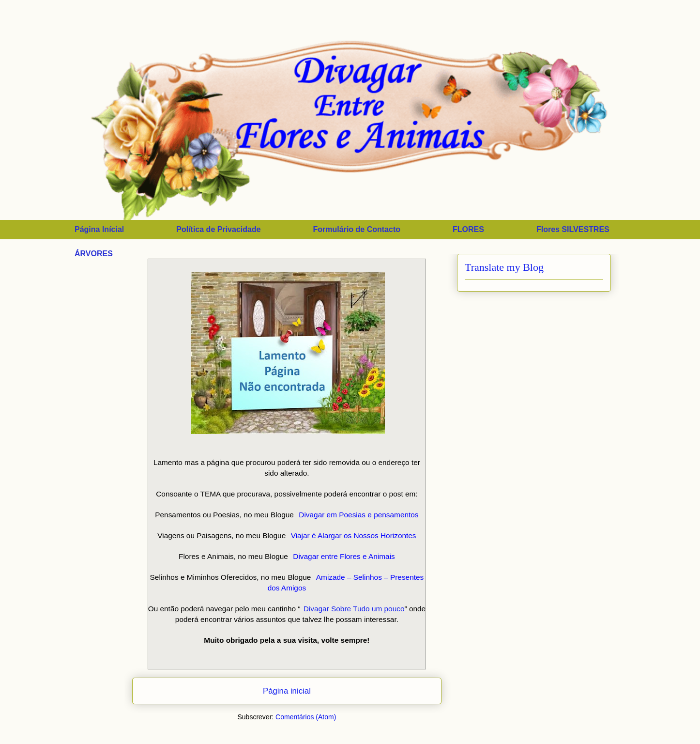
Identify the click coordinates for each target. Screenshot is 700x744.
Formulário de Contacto (357, 229)
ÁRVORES (94, 254)
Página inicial (287, 691)
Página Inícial (99, 229)
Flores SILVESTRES (573, 229)
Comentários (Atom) (306, 717)
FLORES (468, 229)
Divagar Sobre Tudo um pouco (354, 609)
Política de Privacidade (218, 229)
